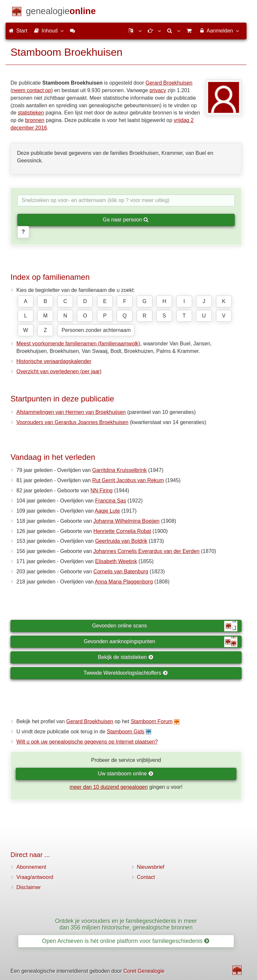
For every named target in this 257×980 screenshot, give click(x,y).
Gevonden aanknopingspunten (161, 642)
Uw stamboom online (126, 774)
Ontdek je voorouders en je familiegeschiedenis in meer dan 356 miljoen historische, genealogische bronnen (126, 924)
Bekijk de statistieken (126, 657)
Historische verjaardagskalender (54, 361)
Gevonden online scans (165, 626)
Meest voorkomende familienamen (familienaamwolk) (78, 344)
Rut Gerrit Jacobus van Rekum (128, 480)
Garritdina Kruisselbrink (119, 470)
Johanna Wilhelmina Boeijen (127, 521)
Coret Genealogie (144, 971)
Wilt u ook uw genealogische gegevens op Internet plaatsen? (87, 742)
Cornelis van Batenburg (121, 572)
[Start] (61, 12)
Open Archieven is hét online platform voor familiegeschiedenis (126, 941)
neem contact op (31, 90)
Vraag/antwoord (35, 877)
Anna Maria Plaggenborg (124, 582)
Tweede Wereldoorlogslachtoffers (126, 673)
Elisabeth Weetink (116, 561)
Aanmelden (219, 31)
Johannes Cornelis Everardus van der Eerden (147, 551)
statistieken (31, 113)
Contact (146, 877)
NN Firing (102, 490)
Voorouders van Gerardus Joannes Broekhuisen (72, 422)
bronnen (35, 120)
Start (18, 31)
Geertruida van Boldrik (121, 541)
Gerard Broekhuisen (169, 83)
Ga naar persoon (126, 220)
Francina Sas (110, 501)
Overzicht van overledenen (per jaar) (59, 371)
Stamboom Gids (126, 732)
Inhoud (48, 31)
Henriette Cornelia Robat (122, 531)
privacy (158, 90)
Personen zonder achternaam (96, 330)
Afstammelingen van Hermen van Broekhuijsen (71, 412)
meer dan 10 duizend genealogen (109, 787)
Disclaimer (29, 887)
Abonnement (31, 867)
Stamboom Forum (152, 721)
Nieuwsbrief (151, 867)
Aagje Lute (107, 511)
